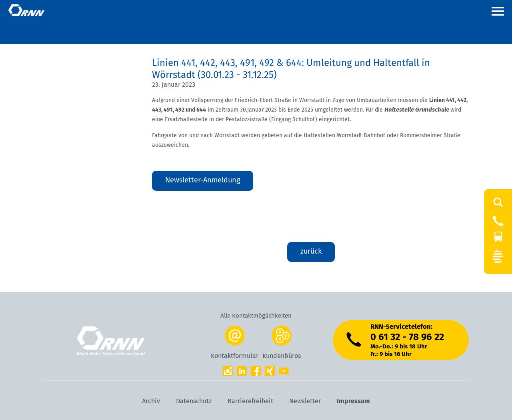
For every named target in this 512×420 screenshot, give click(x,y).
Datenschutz (194, 401)
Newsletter (305, 401)
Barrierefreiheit (250, 401)
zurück (311, 251)
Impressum (353, 401)
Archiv (151, 401)
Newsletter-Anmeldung (203, 180)
